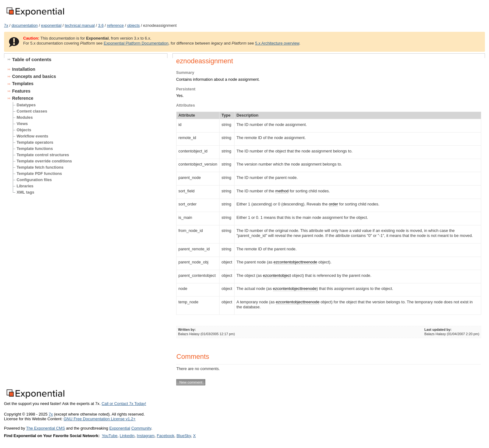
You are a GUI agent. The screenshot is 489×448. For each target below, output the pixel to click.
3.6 (101, 25)
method (282, 191)
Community (141, 428)
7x (6, 25)
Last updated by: (438, 330)
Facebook (166, 436)
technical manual (80, 25)
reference (115, 25)
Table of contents (32, 59)
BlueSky (184, 436)
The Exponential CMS (46, 428)
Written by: (187, 330)
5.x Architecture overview (277, 43)
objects (134, 25)
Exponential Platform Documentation (136, 43)
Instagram (146, 436)
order (333, 204)
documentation (25, 25)
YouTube (109, 436)
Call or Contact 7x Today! (124, 404)
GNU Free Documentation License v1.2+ (100, 419)
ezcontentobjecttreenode (295, 262)
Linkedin (127, 436)
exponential (51, 25)
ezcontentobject (277, 275)
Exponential (120, 428)
